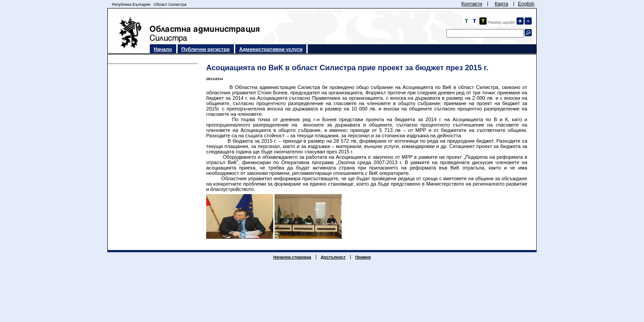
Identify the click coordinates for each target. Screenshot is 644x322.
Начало (163, 49)
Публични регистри (206, 49)
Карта (501, 4)
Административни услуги (271, 49)
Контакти (472, 4)
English (526, 4)
